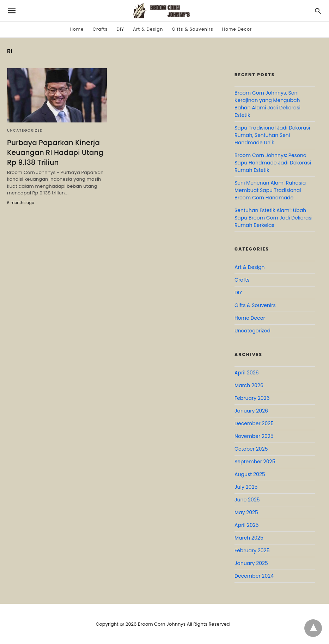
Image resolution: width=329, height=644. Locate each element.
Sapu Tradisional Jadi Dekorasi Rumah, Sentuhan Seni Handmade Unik (272, 135)
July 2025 (246, 487)
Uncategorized (25, 130)
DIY (120, 29)
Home (77, 29)
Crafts (100, 29)
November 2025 (254, 436)
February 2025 (252, 550)
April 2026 (247, 373)
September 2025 (255, 462)
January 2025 (251, 563)
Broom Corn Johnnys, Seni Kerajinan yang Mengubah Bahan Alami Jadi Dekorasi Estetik (267, 104)
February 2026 (252, 398)
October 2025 (251, 449)
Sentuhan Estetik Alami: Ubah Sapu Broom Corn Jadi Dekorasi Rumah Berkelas (273, 218)
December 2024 (254, 576)
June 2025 (247, 500)
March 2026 (249, 385)
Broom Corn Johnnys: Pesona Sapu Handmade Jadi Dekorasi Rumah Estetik (273, 163)
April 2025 (246, 525)
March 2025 (249, 538)
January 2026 (251, 411)
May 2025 (246, 512)
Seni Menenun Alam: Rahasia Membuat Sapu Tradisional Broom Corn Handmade (270, 190)
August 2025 (250, 474)
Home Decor (237, 29)
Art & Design (148, 29)
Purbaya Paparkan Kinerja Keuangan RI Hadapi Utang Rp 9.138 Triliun (55, 152)
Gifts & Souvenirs (193, 29)
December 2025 (254, 423)
